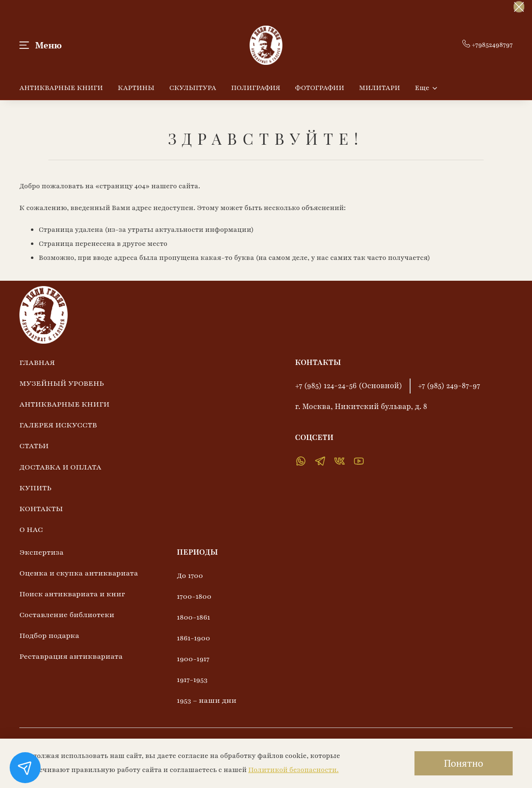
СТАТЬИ (34, 446)
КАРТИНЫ (136, 88)
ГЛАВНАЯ (37, 363)
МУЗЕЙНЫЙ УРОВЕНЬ (62, 383)
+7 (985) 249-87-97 (449, 386)
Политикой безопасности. (293, 770)
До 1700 (190, 576)
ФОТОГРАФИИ (320, 88)
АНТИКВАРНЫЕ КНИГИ (61, 88)
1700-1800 (194, 596)
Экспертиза (42, 552)
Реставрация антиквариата (71, 656)
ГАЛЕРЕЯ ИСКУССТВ (58, 425)
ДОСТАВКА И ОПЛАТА (60, 467)
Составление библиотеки (67, 615)
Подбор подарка (49, 636)
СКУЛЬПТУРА (193, 88)
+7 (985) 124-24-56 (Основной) (349, 386)
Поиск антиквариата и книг (72, 594)
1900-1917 (193, 659)
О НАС (31, 530)
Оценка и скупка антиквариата (79, 573)
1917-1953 (192, 680)
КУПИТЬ (35, 488)
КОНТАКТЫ (41, 509)
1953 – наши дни (207, 700)
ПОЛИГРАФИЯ (256, 88)
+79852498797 (488, 45)
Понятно (464, 763)
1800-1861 (194, 617)
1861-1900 (194, 638)
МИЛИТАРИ (379, 88)
